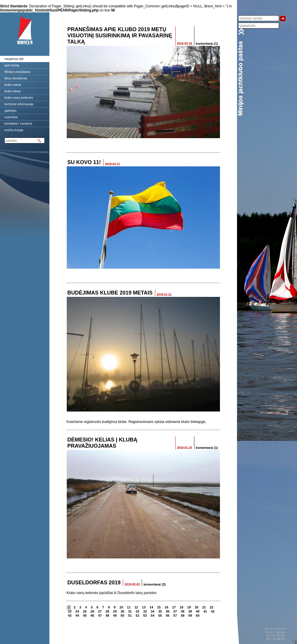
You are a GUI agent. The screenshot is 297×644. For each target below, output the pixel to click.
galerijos (10, 111)
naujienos (11, 59)
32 (137, 611)
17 (174, 607)
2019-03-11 (112, 164)
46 (92, 615)
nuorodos (11, 117)
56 (168, 615)
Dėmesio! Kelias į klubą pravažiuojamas (102, 443)
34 (153, 611)
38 (183, 611)
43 (70, 615)
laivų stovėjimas (16, 78)
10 (121, 607)
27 (100, 611)
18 (181, 607)
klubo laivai (12, 91)
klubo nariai (13, 85)
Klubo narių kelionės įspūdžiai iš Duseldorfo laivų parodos (111, 593)
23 (70, 611)
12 (136, 607)
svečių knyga (14, 130)
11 (129, 607)
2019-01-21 (164, 295)
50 (122, 615)
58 (183, 615)
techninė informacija (19, 104)
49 (115, 615)
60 (198, 615)
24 (77, 611)
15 (159, 607)
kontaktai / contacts (18, 123)
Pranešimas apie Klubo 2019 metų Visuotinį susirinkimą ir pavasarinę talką (120, 36)
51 (130, 615)
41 (205, 611)
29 (115, 611)
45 (85, 615)
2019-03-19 (185, 44)
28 (107, 611)
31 (130, 611)
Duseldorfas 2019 (94, 583)
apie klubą (12, 65)
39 (190, 611)
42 (213, 611)
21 (204, 607)
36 (168, 611)
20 (196, 607)
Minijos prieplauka (17, 72)
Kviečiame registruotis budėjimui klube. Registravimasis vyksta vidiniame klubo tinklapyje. (136, 422)
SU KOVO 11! (84, 162)
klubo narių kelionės (19, 98)
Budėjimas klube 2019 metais (110, 293)
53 (145, 615)
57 (175, 615)
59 (190, 615)
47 (100, 615)
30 (122, 611)
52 (137, 615)
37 (175, 611)
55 (160, 615)
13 (144, 607)
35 (160, 611)
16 (166, 607)
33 (145, 611)
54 (153, 615)
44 (77, 615)
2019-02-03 (132, 584)
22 (211, 607)
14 (151, 607)
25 (85, 611)
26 (92, 611)
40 (198, 611)
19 (189, 607)
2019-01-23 (185, 448)
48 (107, 615)
